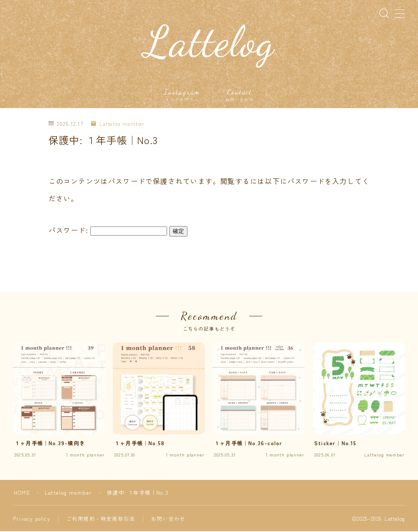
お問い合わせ (168, 519)
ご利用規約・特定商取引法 (101, 519)
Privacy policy (32, 519)
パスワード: (108, 230)
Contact (240, 95)
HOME (22, 493)
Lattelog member (118, 124)
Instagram (182, 95)
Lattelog (209, 42)
